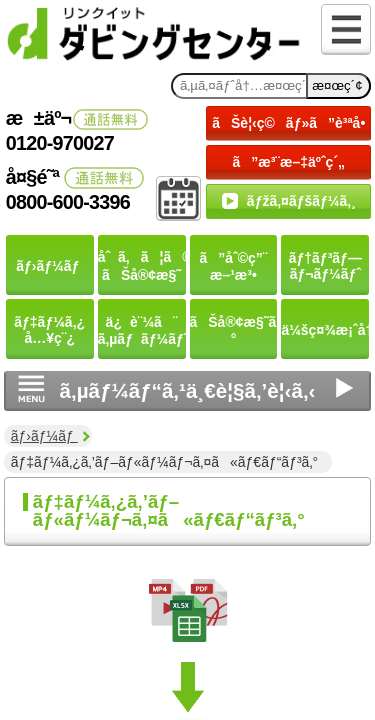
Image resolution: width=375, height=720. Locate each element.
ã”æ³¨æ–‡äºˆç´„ (288, 162)
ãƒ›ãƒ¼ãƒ (44, 436)
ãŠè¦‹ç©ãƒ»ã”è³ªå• (291, 123)
